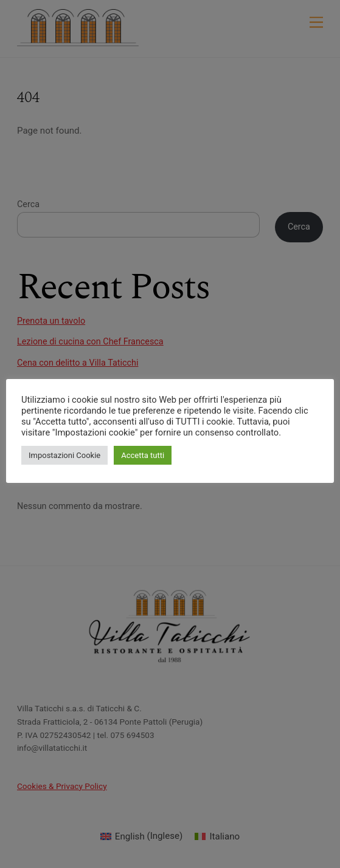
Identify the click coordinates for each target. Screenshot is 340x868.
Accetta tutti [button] (143, 455)
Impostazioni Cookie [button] (64, 455)
